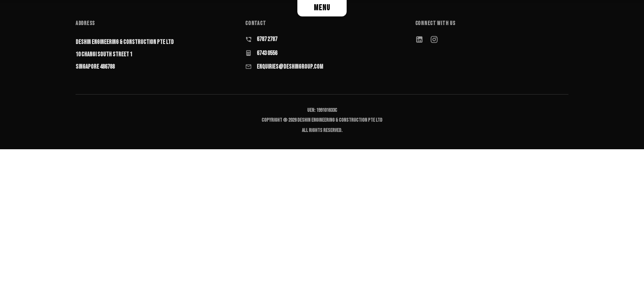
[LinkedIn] (419, 40)
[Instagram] (434, 40)
